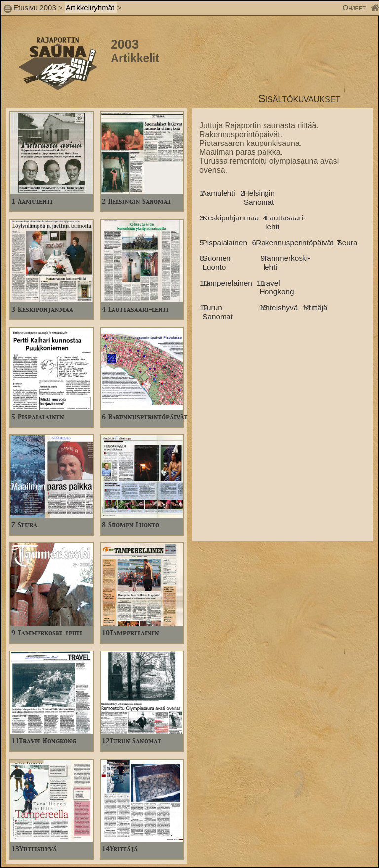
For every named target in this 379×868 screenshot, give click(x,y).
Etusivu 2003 (35, 8)
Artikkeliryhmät (91, 8)
